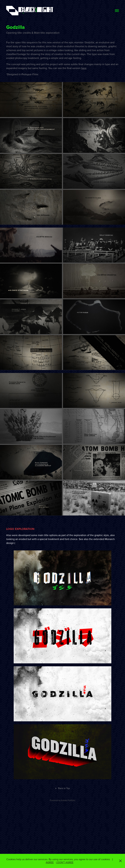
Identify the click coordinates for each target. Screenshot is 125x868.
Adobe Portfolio (68, 800)
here (84, 68)
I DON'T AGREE (65, 862)
